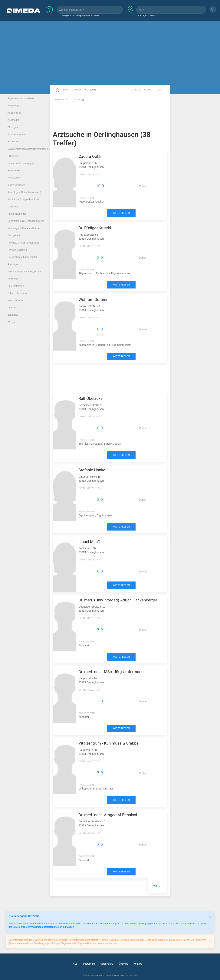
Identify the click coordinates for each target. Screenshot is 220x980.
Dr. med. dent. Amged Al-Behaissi (108, 815)
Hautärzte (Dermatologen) (21, 163)
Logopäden (13, 207)
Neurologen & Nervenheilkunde (24, 228)
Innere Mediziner (16, 185)
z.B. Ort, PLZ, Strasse (147, 16)
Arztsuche (90, 90)
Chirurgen (13, 127)
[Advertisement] (110, 56)
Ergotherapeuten (16, 134)
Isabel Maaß (89, 542)
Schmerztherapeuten (18, 293)
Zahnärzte (13, 315)
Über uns (123, 964)
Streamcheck (119, 975)
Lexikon (77, 90)
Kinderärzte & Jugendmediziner (24, 199)
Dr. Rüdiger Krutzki (95, 228)
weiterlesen (121, 213)
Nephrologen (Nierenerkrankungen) (26, 221)
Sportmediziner (15, 301)
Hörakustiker (14, 178)
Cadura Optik (90, 156)
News (66, 90)
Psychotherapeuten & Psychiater (24, 272)
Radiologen (13, 279)
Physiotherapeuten (17, 250)
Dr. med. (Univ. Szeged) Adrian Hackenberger (118, 600)
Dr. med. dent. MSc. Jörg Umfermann (111, 672)
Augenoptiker (14, 113)
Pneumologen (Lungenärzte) (22, 257)
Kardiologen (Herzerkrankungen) (24, 192)
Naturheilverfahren (17, 214)
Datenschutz (107, 964)
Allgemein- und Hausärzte (21, 98)
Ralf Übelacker (91, 399)
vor (158, 886)
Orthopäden (14, 235)
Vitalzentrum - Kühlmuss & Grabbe (108, 743)
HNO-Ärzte (13, 156)
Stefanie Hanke (92, 470)
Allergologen (14, 106)
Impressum (89, 964)
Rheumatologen (16, 286)
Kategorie (61, 99)
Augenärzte (13, 120)
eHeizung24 (103, 975)
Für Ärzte (135, 90)
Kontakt (148, 90)
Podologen (13, 264)
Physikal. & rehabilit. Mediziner (23, 243)
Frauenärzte (14, 142)
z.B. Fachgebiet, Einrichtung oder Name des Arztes (79, 16)
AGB (75, 964)
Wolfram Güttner (93, 300)
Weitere (11, 322)
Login (160, 90)
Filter (79, 99)
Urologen (12, 308)
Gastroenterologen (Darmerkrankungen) (28, 149)
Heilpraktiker (14, 171)
